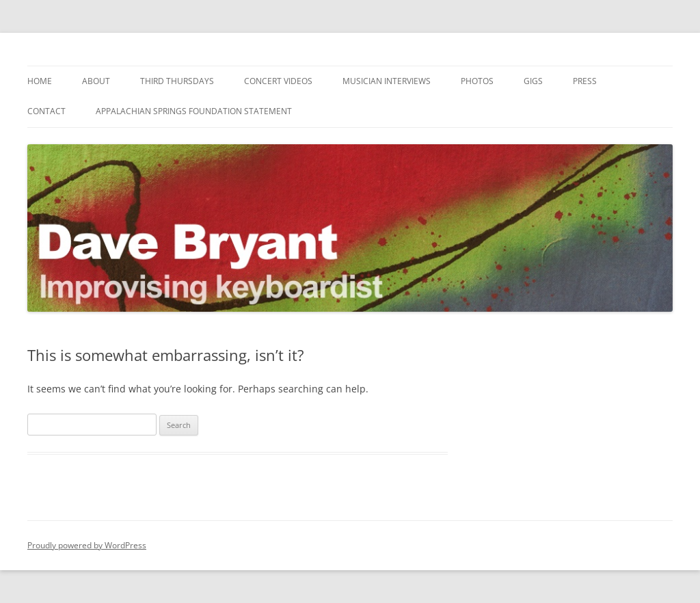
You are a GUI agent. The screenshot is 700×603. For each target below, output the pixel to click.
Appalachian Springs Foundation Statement (194, 111)
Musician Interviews (387, 81)
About (96, 81)
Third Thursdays (177, 81)
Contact (46, 111)
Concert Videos (278, 81)
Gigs (533, 81)
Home (40, 81)
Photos (477, 81)
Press (585, 81)
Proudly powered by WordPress (87, 545)
